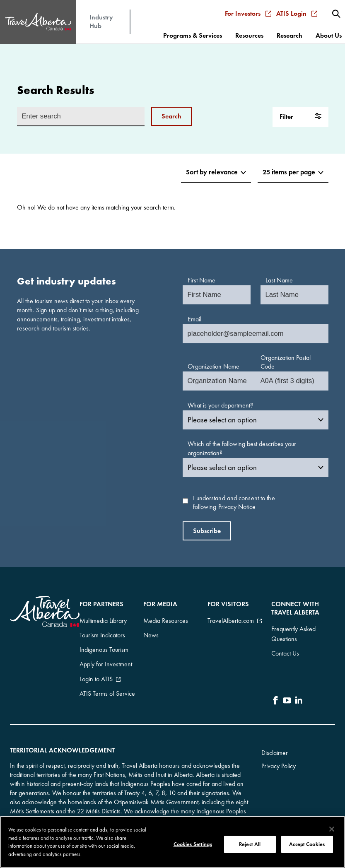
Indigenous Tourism (104, 638)
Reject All (250, 844)
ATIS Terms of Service (107, 668)
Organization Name (214, 366)
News (151, 628)
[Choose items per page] (292, 173)
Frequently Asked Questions (293, 631)
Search (171, 116)
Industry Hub (101, 15)
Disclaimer (275, 739)
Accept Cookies (307, 844)
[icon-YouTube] (287, 690)
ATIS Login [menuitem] (300, 7)
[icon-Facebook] (275, 690)
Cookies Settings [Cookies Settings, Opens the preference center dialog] (193, 844)
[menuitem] (338, 7)
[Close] (332, 829)
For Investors (251, 7)
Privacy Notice (237, 507)
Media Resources (166, 618)
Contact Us (285, 646)
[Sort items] (212, 173)
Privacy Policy (279, 752)
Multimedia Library (103, 618)
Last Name (279, 280)
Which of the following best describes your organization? (242, 448)
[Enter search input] (81, 117)
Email (194, 319)
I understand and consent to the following (234, 503)
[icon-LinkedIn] (299, 690)
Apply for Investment (106, 648)
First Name (201, 280)
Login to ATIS (96, 658)
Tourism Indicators (102, 628)
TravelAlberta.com (231, 618)
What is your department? (220, 405)
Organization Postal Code (286, 362)
